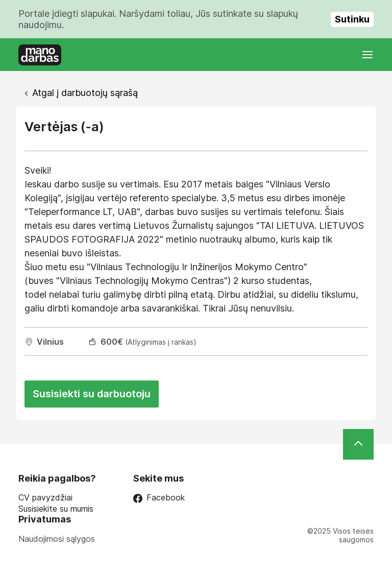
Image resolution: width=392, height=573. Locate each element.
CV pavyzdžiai (45, 498)
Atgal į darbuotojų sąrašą (85, 93)
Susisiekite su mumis (56, 509)
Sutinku (352, 19)
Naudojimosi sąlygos (57, 539)
